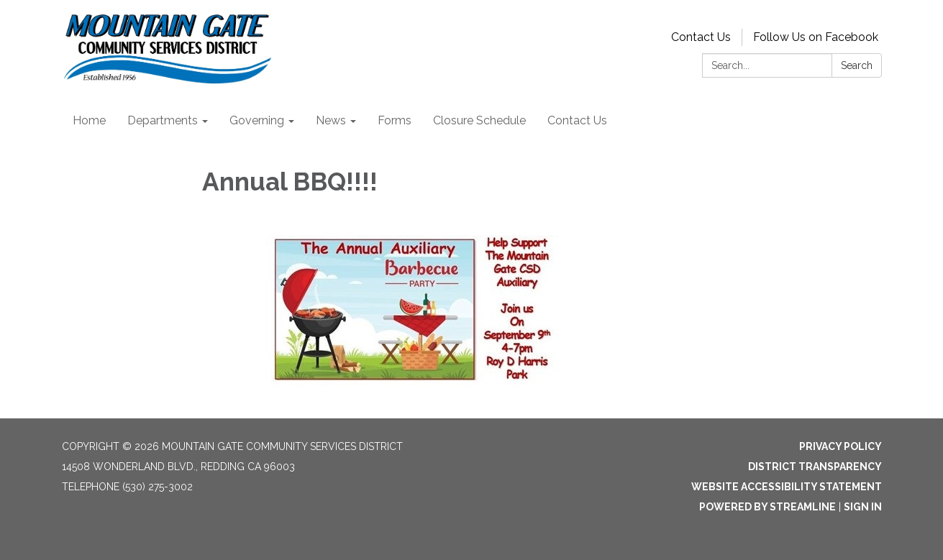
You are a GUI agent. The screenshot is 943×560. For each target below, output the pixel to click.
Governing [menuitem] (257, 120)
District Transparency (815, 467)
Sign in (863, 507)
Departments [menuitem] (163, 120)
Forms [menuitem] (395, 120)
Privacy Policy (840, 446)
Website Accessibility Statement (787, 487)
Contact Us (701, 37)
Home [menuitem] (89, 120)
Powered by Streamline (767, 507)
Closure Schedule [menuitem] (479, 120)
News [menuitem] (331, 120)
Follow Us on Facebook (816, 37)
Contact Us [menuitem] (577, 120)
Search (857, 65)
